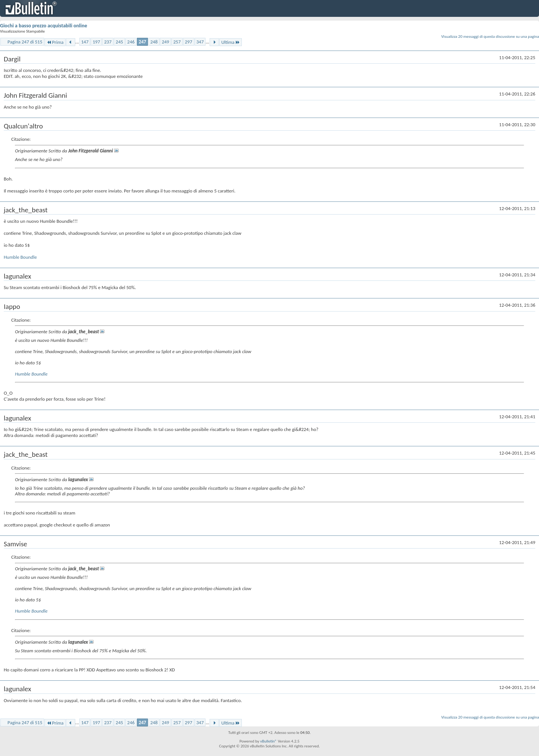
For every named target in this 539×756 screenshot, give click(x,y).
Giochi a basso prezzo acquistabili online (44, 26)
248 (154, 42)
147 (85, 42)
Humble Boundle (20, 257)
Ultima (231, 42)
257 (177, 42)
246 (131, 42)
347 (200, 42)
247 (143, 42)
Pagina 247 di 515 (25, 42)
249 (165, 42)
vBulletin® (269, 741)
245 (119, 42)
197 (96, 42)
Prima (55, 42)
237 (108, 42)
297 (189, 42)
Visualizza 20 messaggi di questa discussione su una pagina (490, 37)
